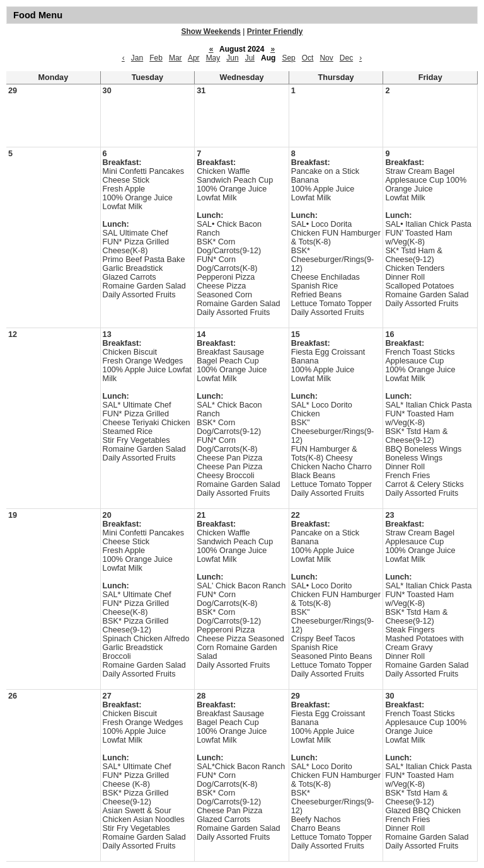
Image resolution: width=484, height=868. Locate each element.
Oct (308, 58)
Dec (346, 58)
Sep (288, 58)
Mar (176, 58)
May (213, 58)
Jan (137, 58)
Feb (156, 58)
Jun (232, 58)
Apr (194, 58)
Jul (250, 58)
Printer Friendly (275, 31)
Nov (326, 58)
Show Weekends (211, 31)
